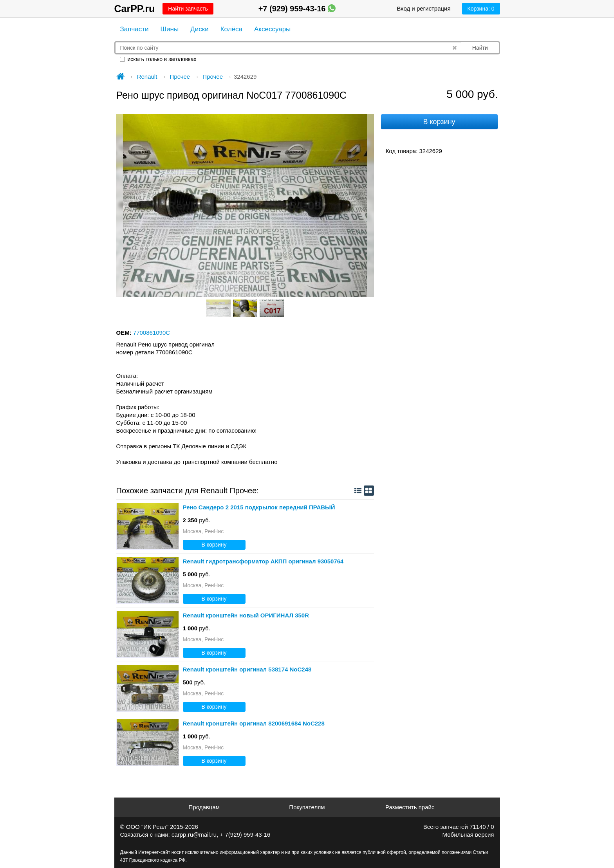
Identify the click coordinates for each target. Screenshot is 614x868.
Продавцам (204, 807)
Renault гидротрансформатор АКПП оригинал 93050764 (263, 561)
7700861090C (152, 333)
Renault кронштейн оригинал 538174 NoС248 (247, 669)
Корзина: (481, 9)
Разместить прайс (410, 807)
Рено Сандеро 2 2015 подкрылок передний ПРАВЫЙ (259, 507)
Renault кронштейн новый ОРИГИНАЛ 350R (246, 615)
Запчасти (135, 29)
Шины (170, 29)
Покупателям (307, 807)
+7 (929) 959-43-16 (297, 9)
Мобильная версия (468, 835)
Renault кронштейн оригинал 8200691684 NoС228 (254, 723)
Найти (480, 48)
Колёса (231, 29)
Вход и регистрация (423, 8)
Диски (199, 29)
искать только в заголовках (158, 59)
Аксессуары (272, 29)
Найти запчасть (188, 9)
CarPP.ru (135, 9)
